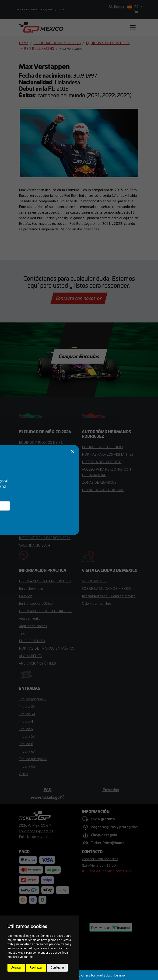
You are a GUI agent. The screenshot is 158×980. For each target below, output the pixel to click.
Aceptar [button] (16, 968)
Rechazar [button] (36, 968)
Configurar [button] (57, 968)
